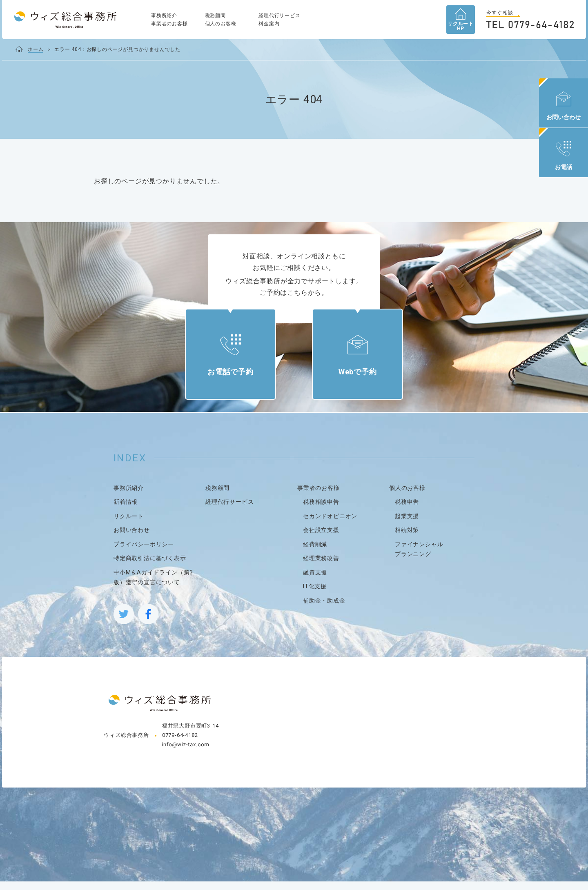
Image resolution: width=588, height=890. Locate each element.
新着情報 (126, 511)
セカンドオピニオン (330, 525)
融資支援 (315, 581)
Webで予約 (353, 377)
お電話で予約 (235, 377)
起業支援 (407, 525)
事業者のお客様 (169, 24)
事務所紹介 (164, 16)
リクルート (129, 525)
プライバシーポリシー (144, 553)
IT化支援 (315, 595)
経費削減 (315, 553)
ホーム (36, 49)
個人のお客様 (221, 24)
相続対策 (407, 539)
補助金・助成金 (324, 609)
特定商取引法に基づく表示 (150, 567)
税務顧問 (215, 16)
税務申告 (407, 511)
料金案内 (269, 24)
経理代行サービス (279, 16)
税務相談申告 (321, 511)
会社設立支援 (321, 539)
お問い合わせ (132, 539)
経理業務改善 (321, 567)
